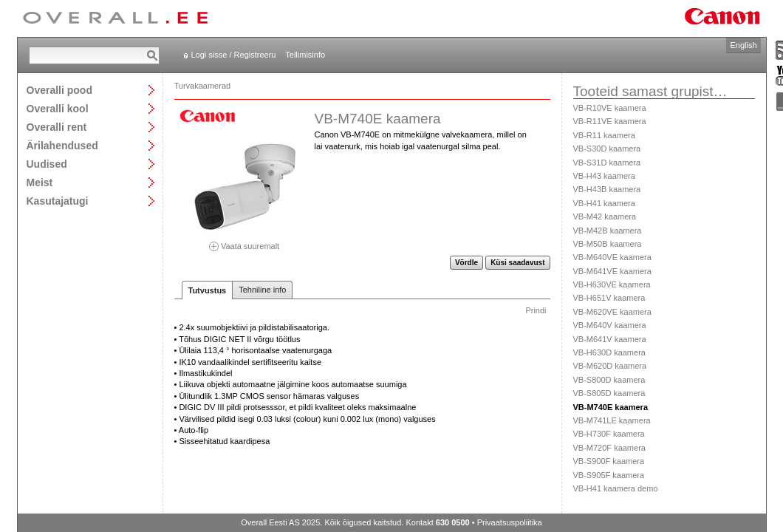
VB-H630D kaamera (609, 352)
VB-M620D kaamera (610, 366)
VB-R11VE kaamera (610, 121)
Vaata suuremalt (245, 241)
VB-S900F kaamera (609, 461)
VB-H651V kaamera (609, 298)
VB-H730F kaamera (609, 434)
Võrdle (466, 263)
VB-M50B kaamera (608, 244)
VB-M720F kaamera (609, 448)
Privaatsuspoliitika (510, 522)
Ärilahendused (62, 145)
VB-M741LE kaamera (612, 420)
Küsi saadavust (517, 263)
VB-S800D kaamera (609, 380)
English (743, 45)
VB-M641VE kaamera (612, 271)
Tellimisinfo (305, 55)
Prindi (536, 310)
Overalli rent (57, 127)
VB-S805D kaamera (609, 393)
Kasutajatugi (58, 201)
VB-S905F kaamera (609, 475)
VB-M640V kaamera (610, 325)
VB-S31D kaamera (607, 163)
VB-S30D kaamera (607, 149)
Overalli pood (59, 90)
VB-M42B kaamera (608, 231)
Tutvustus (208, 290)
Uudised (47, 164)
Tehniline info (262, 290)
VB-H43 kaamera (604, 176)
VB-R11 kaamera (604, 135)
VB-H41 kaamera (604, 203)
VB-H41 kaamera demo (616, 488)
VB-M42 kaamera (605, 216)
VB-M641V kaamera (610, 339)
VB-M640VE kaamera (612, 257)
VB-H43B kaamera (607, 189)
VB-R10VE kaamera (610, 108)
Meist (40, 182)
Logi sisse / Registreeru (234, 55)
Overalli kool (58, 108)
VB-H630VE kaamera (612, 284)
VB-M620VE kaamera (612, 312)
